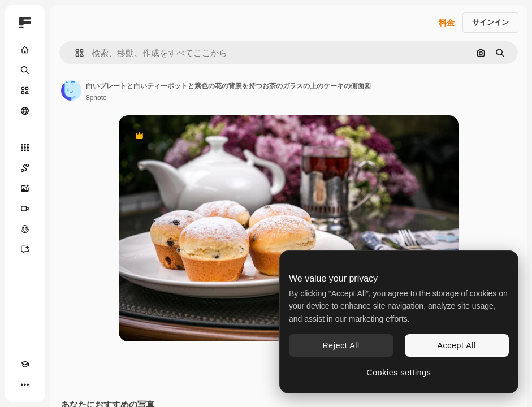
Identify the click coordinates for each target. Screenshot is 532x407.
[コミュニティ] (25, 111)
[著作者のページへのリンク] (71, 90)
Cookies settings (399, 373)
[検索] (25, 70)
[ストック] (25, 90)
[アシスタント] (25, 249)
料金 (447, 23)
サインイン (490, 22)
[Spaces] (25, 168)
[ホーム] (25, 50)
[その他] (25, 384)
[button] (75, 53)
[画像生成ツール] (25, 188)
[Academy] (25, 364)
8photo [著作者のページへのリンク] (96, 98)
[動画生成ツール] (25, 209)
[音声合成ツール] (25, 229)
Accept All (457, 345)
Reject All (341, 345)
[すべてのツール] (25, 148)
